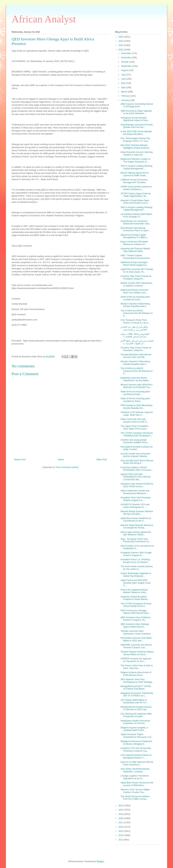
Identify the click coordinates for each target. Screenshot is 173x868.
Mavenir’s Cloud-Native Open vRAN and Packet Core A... (135, 202)
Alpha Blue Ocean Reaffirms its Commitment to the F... (136, 520)
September (127, 66)
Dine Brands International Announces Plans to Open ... (136, 229)
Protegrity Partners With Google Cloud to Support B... (136, 554)
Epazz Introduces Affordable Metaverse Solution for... (134, 243)
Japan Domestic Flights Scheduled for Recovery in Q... (137, 736)
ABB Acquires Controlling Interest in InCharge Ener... (137, 105)
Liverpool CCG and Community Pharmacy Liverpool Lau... (136, 749)
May (124, 83)
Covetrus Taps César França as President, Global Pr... (136, 277)
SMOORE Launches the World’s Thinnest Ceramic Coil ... (136, 646)
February (126, 96)
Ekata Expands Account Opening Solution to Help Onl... (136, 153)
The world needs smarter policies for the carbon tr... (137, 568)
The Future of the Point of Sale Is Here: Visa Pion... (137, 667)
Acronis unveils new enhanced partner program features (135, 455)
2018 (121, 818)
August (125, 70)
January (125, 100)
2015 (121, 831)
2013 (121, 840)
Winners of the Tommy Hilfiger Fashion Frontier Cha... (135, 791)
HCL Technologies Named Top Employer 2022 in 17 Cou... (135, 140)
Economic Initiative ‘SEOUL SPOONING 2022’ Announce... (137, 469)
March (125, 92)
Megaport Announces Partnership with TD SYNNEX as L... (137, 694)
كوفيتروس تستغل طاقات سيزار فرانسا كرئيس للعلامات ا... (135, 335)
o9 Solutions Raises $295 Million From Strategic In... (136, 215)
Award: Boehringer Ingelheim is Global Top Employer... (136, 575)
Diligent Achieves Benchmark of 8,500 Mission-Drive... (136, 674)
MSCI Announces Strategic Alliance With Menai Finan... (135, 612)
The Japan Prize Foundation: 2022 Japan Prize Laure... (135, 427)
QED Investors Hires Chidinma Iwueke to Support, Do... (135, 619)
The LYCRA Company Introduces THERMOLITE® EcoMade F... (137, 434)
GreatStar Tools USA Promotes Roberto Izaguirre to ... (136, 499)
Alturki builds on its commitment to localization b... (137, 547)
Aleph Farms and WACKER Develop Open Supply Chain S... (136, 583)
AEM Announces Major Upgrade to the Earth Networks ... (136, 112)
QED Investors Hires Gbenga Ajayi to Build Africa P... (135, 625)
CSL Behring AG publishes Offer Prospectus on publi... (136, 715)
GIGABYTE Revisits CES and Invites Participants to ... (135, 506)
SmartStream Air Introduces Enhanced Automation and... (135, 222)
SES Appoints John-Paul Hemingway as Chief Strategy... (137, 681)
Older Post (102, 459)
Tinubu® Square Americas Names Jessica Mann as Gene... (137, 653)
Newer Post (20, 459)
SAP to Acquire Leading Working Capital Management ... (136, 167)
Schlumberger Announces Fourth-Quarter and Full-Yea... (137, 126)
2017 (121, 822)
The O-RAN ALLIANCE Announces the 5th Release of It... (136, 313)
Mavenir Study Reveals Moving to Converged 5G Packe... (137, 526)
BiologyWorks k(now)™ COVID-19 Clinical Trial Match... (136, 688)
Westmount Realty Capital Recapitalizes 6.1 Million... (134, 236)
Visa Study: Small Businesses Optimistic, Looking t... (135, 770)
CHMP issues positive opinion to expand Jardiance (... (136, 188)
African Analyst (44, 19)
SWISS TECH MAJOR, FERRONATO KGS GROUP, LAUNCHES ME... (136, 477)
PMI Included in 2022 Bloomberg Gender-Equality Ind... (136, 407)
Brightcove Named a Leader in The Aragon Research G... (135, 160)
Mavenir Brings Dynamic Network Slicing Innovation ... (137, 513)
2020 (121, 810)
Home (61, 459)
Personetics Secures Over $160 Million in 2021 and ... (136, 639)
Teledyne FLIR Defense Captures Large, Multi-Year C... (137, 414)
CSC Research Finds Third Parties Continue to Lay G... (135, 321)
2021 (121, 805)
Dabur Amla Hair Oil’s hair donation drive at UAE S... (134, 420)
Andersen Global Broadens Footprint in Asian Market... (135, 598)
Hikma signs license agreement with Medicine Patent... (136, 533)
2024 (121, 41)
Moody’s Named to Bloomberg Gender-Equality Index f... (135, 305)
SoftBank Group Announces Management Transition (134, 181)
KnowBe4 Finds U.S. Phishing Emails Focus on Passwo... (135, 561)
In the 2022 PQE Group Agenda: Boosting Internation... (136, 133)
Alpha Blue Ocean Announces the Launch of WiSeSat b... (137, 784)
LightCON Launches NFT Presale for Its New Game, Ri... (137, 271)
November (127, 57)
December (127, 53)
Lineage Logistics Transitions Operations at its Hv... (135, 777)
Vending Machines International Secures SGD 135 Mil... (136, 356)
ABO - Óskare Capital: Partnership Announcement (135, 257)
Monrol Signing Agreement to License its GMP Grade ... (135, 174)
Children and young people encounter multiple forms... (135, 441)
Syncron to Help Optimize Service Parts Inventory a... (137, 763)
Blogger (100, 861)
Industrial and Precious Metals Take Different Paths (135, 250)
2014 (121, 835)
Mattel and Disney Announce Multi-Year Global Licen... (134, 291)
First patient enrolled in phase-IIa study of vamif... (136, 448)
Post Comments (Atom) (67, 467)
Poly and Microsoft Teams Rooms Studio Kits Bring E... (137, 462)
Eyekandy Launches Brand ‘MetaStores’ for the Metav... (135, 379)
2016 (121, 827)
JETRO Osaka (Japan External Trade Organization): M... (135, 195)
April (124, 87)
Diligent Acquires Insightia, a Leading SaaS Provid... (134, 729)
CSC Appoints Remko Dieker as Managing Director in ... (136, 756)
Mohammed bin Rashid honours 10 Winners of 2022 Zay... (136, 708)
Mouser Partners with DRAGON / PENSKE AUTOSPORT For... (137, 386)
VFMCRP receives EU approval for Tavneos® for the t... (136, 660)
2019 (121, 814)
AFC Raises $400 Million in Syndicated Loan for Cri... (134, 701)
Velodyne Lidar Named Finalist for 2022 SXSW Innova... (137, 485)
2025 (121, 37)
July (123, 75)
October (125, 62)
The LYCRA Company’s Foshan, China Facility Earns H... (136, 605)
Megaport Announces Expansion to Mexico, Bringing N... (136, 743)
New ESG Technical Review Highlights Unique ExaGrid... (135, 146)
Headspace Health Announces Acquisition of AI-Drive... (135, 722)
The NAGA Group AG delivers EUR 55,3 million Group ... (135, 798)
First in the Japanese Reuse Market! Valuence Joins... (134, 591)
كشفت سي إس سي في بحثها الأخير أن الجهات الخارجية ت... (137, 342)
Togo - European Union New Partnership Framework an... (136, 540)
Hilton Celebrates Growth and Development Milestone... (135, 492)
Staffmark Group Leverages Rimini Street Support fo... (134, 264)
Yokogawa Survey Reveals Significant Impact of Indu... (135, 119)
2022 (121, 50)
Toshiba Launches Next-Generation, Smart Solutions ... (137, 632)
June (124, 79)
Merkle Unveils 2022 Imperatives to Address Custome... (136, 284)
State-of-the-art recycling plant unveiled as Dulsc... (135, 298)
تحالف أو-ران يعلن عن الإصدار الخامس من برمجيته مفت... (134, 328)
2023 (121, 45)
